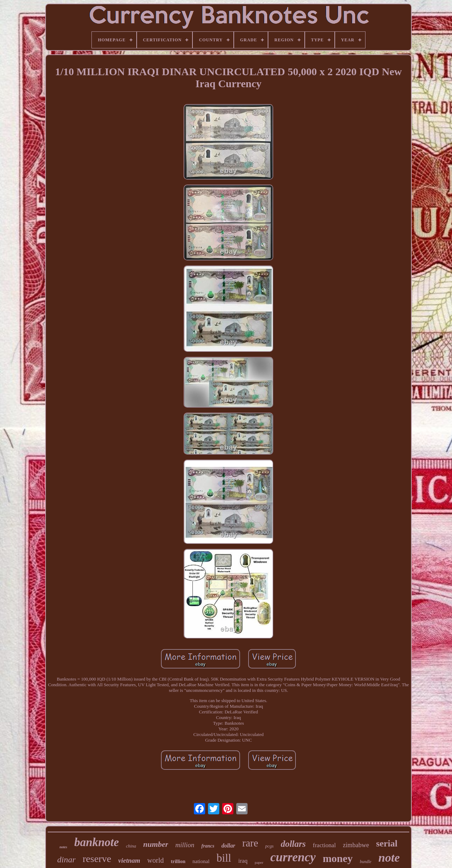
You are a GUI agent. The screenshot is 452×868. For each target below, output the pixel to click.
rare (250, 843)
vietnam (129, 860)
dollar (228, 846)
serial (387, 843)
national (201, 861)
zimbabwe (356, 845)
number (156, 844)
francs (208, 846)
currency (293, 857)
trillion (178, 861)
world (156, 860)
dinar (66, 860)
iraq (243, 861)
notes (63, 847)
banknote (97, 842)
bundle (366, 862)
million (185, 845)
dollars (293, 844)
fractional (324, 845)
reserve (97, 859)
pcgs (269, 846)
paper (259, 862)
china (131, 846)
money (338, 858)
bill (224, 858)
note (389, 858)
